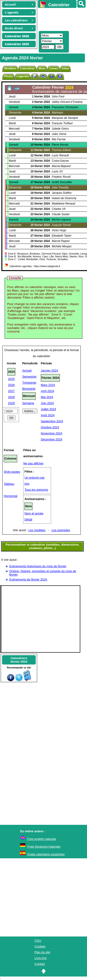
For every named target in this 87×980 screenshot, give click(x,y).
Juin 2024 (47, 403)
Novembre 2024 (52, 433)
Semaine (28, 403)
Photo (8, 76)
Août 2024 (48, 415)
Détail (28, 519)
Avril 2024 (48, 391)
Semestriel (29, 377)
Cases (54, 68)
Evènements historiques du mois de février (38, 566)
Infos (65, 68)
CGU (38, 941)
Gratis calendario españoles (46, 854)
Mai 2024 (47, 397)
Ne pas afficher (33, 463)
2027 (11, 391)
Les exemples (61, 530)
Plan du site (42, 952)
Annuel (27, 371)
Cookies (40, 946)
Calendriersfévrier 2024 (19, 660)
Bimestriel (29, 389)
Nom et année (34, 513)
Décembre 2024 (52, 439)
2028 (11, 397)
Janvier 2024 (49, 371)
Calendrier (27, 68)
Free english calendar (42, 839)
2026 (11, 385)
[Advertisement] (60, 19)
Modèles (10, 68)
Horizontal (11, 496)
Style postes (12, 472)
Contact (40, 964)
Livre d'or (41, 958)
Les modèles (37, 530)
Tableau (9, 484)
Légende (23, 76)
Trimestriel (29, 383)
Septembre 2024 (52, 421)
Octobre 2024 (50, 427)
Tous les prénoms (36, 490)
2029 (11, 403)
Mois (42, 68)
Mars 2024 (48, 385)
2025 (11, 379)
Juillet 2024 (48, 409)
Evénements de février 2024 (28, 579)
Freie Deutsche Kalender (44, 847)
